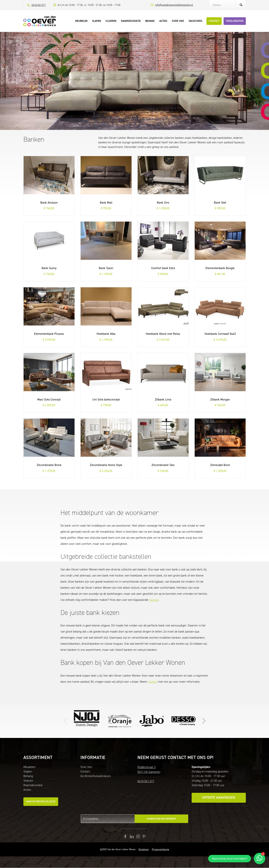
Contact (85, 771)
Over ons (86, 767)
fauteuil (154, 600)
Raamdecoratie (33, 785)
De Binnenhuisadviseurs (96, 776)
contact (153, 682)
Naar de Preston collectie (41, 802)
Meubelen (29, 767)
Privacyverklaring (160, 849)
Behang (28, 776)
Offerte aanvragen (219, 798)
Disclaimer (144, 849)
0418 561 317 (146, 781)
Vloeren (28, 781)
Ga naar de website (120, 721)
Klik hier (152, 721)
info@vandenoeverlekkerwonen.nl (174, 5)
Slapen (28, 771)
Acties (27, 790)
